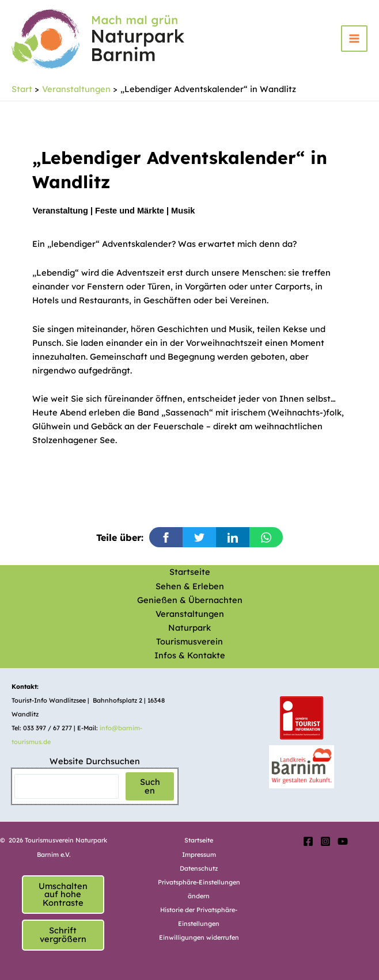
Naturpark (189, 628)
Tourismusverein (189, 641)
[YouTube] (343, 841)
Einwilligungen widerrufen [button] (199, 937)
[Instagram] (325, 841)
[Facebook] (308, 841)
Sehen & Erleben (190, 586)
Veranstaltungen (190, 614)
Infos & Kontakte (190, 655)
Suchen (150, 786)
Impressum (199, 855)
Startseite (190, 572)
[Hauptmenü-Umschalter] (354, 39)
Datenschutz (199, 868)
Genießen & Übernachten (190, 600)
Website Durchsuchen (95, 761)
